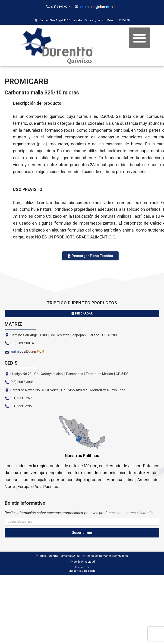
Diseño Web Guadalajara (82, 571)
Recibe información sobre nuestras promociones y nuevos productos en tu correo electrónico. (80, 513)
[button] (139, 38)
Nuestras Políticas (82, 456)
